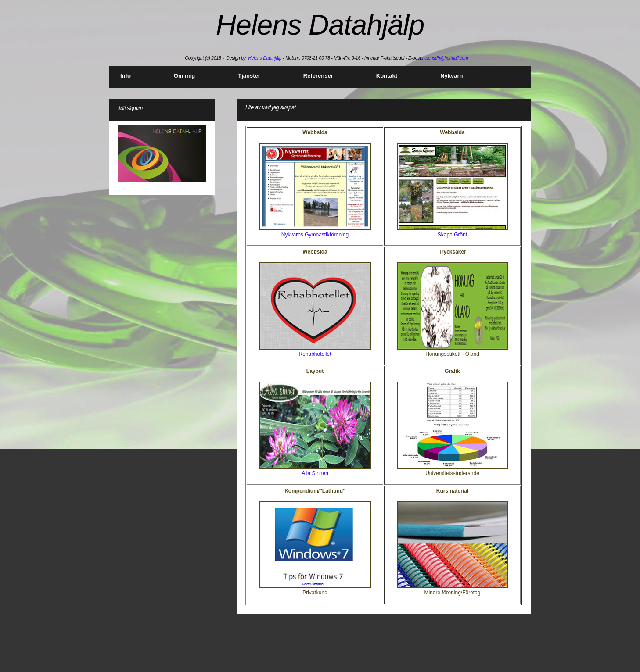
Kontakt (387, 76)
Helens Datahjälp (265, 58)
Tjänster (249, 76)
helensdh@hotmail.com (445, 58)
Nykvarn (451, 76)
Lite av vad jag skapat (271, 107)
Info (126, 76)
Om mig (184, 76)
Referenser (318, 76)
